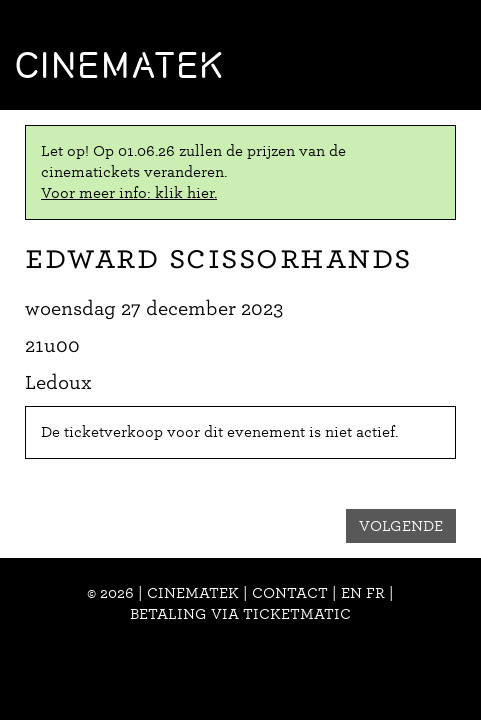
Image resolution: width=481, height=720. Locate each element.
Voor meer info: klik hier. (129, 193)
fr (375, 593)
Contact (290, 593)
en (351, 593)
